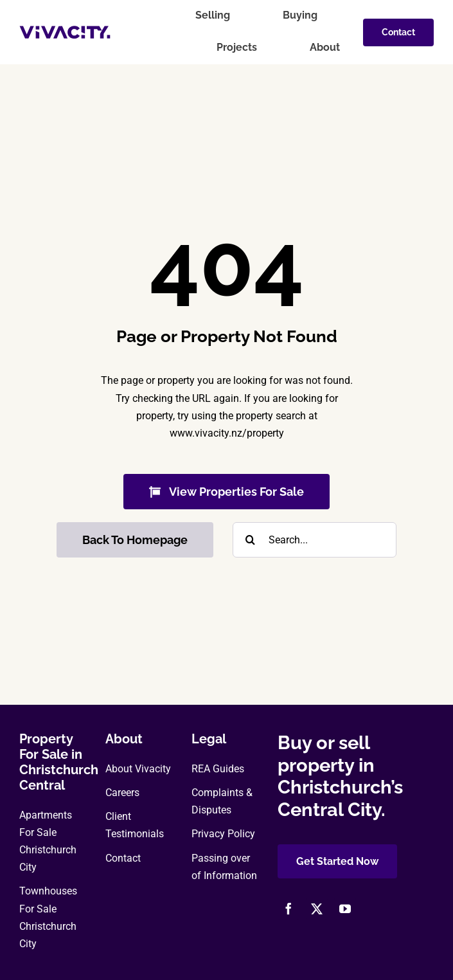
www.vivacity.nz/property (227, 433)
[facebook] (289, 909)
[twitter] (317, 909)
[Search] (250, 540)
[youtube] (345, 909)
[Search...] (315, 540)
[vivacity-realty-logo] (65, 31)
